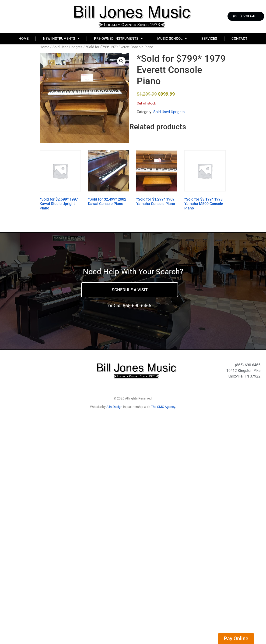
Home (24, 39)
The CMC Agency (163, 407)
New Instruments (61, 38)
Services (209, 39)
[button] (121, 61)
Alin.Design (114, 407)
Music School (172, 38)
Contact (239, 39)
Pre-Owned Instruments (118, 38)
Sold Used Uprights (67, 47)
